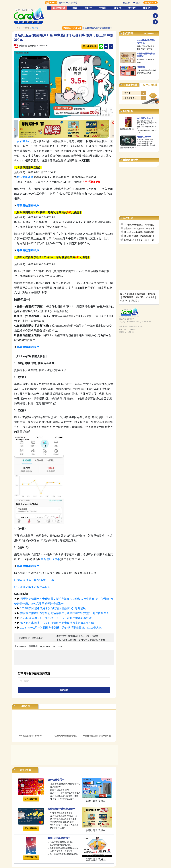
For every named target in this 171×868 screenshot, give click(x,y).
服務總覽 (141, 294)
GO (153, 95)
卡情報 (103, 8)
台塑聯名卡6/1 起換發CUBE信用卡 (139, 229)
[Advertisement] (64, 658)
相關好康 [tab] (25, 706)
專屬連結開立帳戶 (28, 566)
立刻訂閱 (64, 690)
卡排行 (88, 8)
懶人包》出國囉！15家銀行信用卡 (139, 236)
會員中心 (147, 8)
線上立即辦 (59, 8)
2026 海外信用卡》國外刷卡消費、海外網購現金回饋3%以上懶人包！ (59, 628)
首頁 (19, 28)
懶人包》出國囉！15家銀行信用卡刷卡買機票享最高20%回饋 (54, 623)
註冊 (126, 3)
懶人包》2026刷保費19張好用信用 (139, 232)
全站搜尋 (150, 3)
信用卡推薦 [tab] (25, 770)
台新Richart (24, 141)
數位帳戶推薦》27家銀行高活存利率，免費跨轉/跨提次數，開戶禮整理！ (62, 613)
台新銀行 (21, 46)
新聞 (75, 8)
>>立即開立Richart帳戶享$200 (32, 587)
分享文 (35, 28)
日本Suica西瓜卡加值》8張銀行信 (139, 240)
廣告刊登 (140, 297)
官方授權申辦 (90, 46)
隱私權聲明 (128, 297)
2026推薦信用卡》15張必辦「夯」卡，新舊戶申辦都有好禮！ (54, 618)
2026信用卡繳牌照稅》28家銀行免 (139, 225)
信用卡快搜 (130, 85)
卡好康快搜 (150, 85)
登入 (137, 3)
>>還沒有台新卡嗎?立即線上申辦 (34, 580)
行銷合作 (150, 297)
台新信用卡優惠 (50, 559)
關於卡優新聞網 (127, 294)
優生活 (132, 8)
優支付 (117, 8)
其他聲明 (135, 301)
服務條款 (152, 294)
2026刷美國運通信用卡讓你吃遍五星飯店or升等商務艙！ (51, 608)
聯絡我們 (124, 301)
